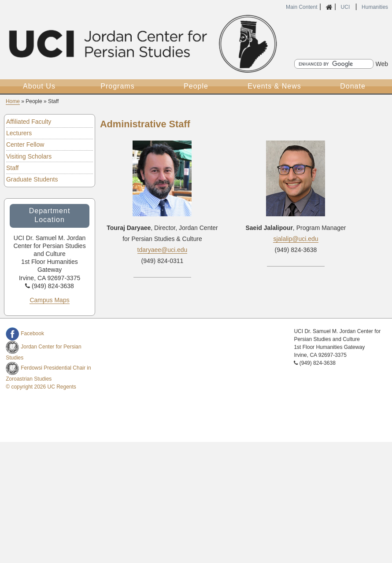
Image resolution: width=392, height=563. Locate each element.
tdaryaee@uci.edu (163, 250)
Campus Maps (49, 300)
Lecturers (19, 133)
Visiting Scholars (29, 156)
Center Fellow (25, 144)
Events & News (274, 86)
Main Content (301, 7)
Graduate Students (32, 179)
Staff (13, 168)
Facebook (25, 333)
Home (13, 101)
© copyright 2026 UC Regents (41, 387)
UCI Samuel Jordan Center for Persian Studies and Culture (142, 44)
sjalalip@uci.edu (296, 239)
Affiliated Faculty (29, 122)
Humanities (375, 7)
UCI (346, 7)
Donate (353, 86)
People (196, 86)
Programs (117, 86)
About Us (39, 86)
